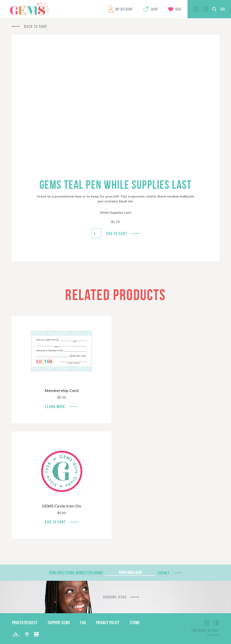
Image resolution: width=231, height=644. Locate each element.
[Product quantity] (96, 233)
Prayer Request (25, 623)
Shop (154, 9)
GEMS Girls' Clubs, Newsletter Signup (76, 573)
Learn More (55, 406)
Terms (135, 623)
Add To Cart (55, 522)
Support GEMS (59, 623)
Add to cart (117, 233)
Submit (164, 573)
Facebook (206, 9)
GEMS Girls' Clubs (29, 9)
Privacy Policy (108, 623)
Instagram (196, 9)
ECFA (27, 634)
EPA (36, 634)
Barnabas (16, 634)
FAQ (83, 623)
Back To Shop (36, 26)
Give (178, 9)
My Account (124, 9)
